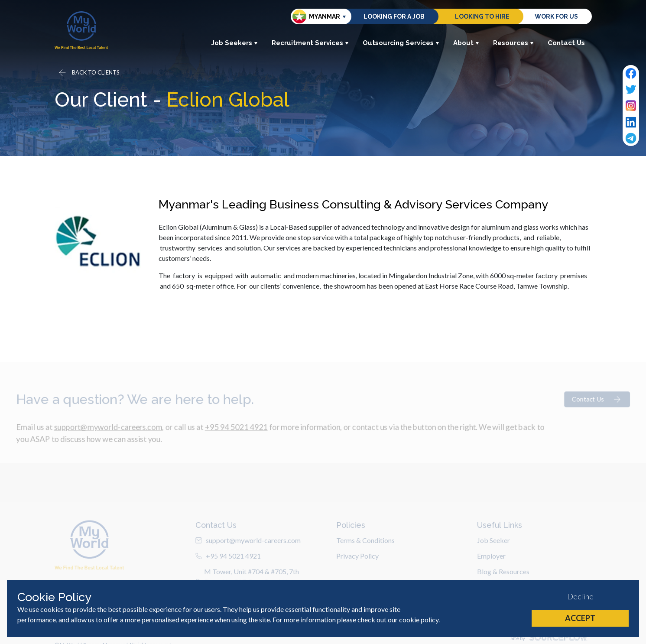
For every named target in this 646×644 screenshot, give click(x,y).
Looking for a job (394, 16)
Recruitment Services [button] (310, 43)
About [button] (466, 43)
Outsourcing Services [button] (401, 43)
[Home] (81, 30)
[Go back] (88, 73)
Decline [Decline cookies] (580, 596)
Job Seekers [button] (235, 43)
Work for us (556, 16)
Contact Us (566, 43)
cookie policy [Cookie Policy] (419, 620)
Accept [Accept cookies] (580, 618)
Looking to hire (482, 16)
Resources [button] (513, 43)
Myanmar (316, 16)
